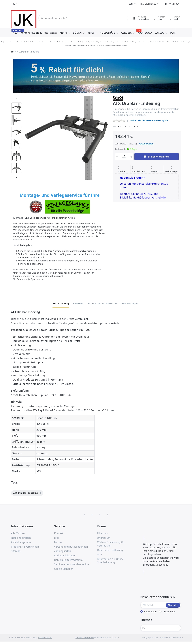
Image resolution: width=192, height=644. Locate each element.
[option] (17, 108)
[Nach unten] (17, 177)
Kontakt (133, 4)
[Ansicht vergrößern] (66, 138)
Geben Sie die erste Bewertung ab (149, 120)
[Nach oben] (17, 99)
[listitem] (66, 138)
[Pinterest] (108, 514)
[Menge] (124, 157)
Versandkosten (146, 144)
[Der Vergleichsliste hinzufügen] (139, 169)
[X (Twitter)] (92, 514)
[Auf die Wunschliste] (122, 169)
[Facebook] (84, 514)
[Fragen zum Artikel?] (155, 169)
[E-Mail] (153, 605)
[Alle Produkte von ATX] (118, 98)
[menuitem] (15, 33)
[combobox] (16, 4)
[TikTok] (100, 514)
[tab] (61, 304)
